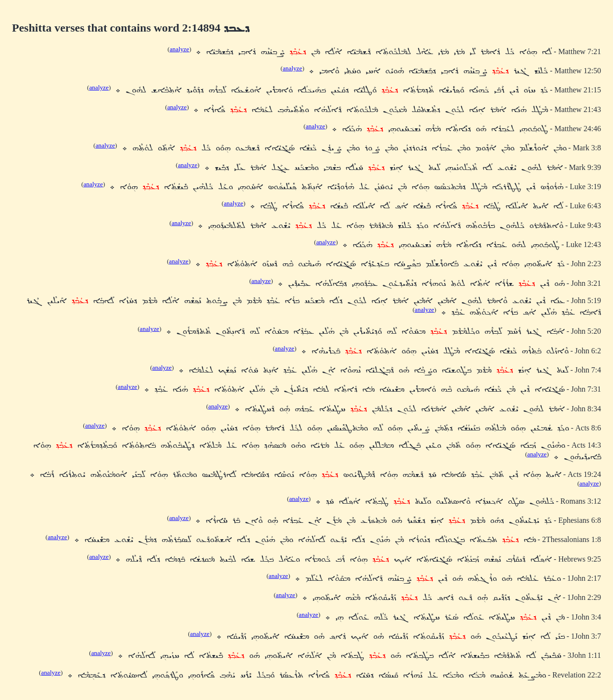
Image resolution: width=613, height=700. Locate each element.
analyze (179, 49)
